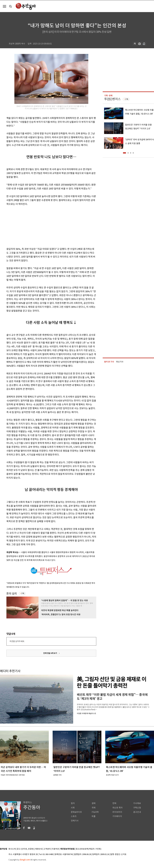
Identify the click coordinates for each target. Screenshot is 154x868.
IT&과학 (95, 812)
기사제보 (137, 803)
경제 (94, 803)
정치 (73, 803)
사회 (73, 808)
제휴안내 (39, 849)
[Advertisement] (45, 226)
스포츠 (74, 816)
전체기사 (75, 821)
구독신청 (137, 808)
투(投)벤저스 (112, 99)
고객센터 (47, 849)
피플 (94, 816)
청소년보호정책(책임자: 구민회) (88, 849)
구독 (23, 593)
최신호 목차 (117, 808)
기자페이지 (117, 816)
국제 (94, 808)
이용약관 (55, 849)
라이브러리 (117, 812)
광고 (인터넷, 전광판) (25, 849)
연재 (114, 803)
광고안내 (137, 812)
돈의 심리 (12, 594)
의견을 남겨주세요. (17, 641)
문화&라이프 (76, 812)
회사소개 (12, 849)
